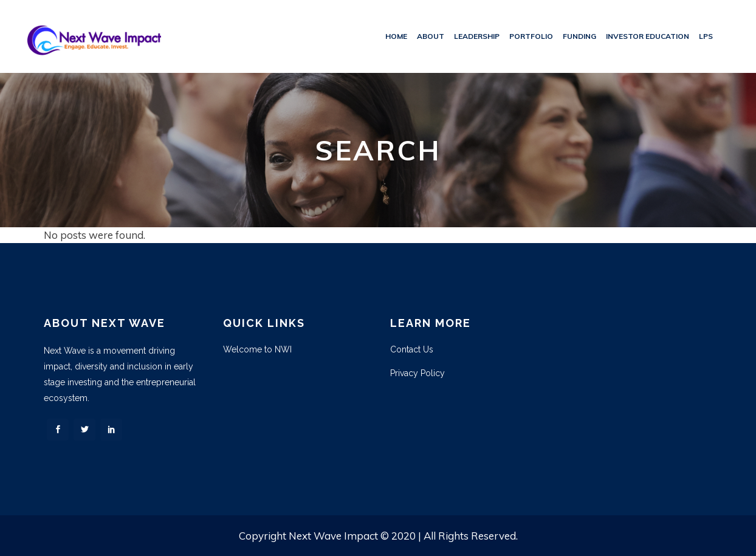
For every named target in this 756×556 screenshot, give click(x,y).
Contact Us (412, 349)
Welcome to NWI (257, 349)
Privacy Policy (418, 373)
